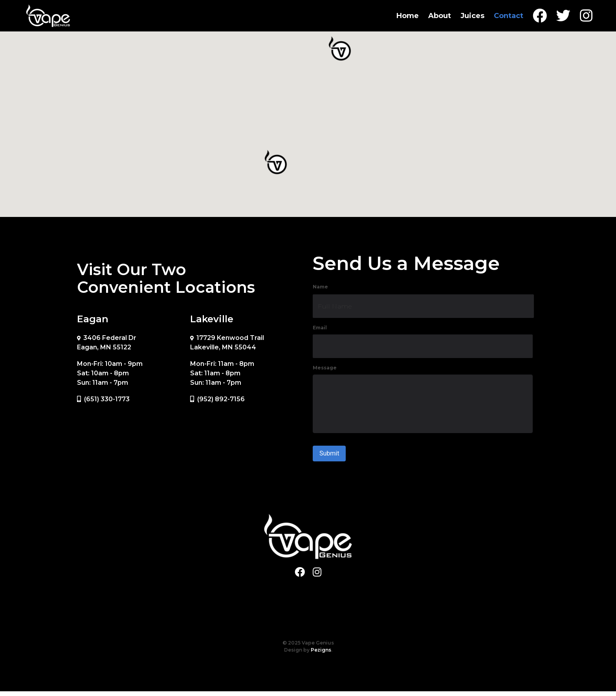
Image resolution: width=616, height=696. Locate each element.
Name (320, 287)
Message (325, 368)
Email (320, 328)
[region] (308, 119)
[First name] (423, 306)
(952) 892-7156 (221, 399)
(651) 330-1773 (107, 399)
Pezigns (321, 655)
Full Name (335, 306)
